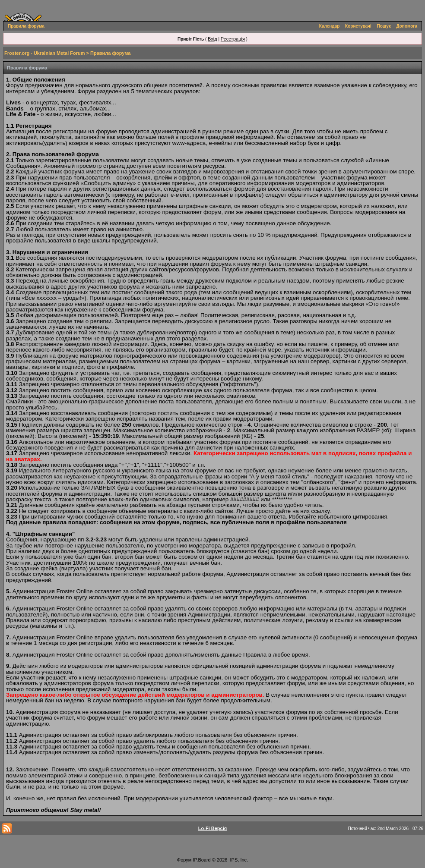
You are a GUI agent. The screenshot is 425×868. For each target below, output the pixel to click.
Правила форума (26, 26)
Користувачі (358, 26)
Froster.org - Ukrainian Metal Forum (44, 53)
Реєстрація (233, 39)
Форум (184, 860)
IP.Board (201, 860)
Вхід (212, 39)
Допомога (407, 26)
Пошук (384, 26)
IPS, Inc (239, 860)
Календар (330, 26)
